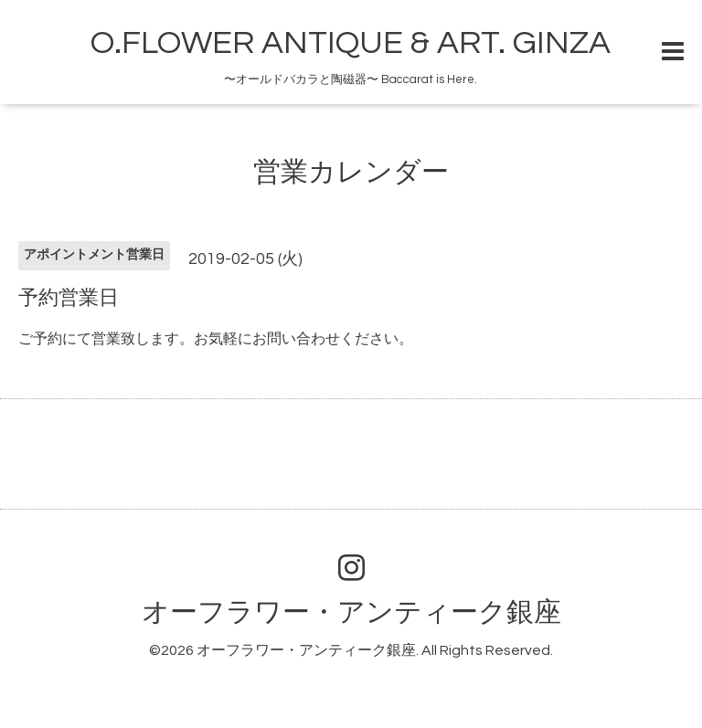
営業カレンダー (351, 172)
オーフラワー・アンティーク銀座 (351, 612)
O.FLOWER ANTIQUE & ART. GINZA (351, 43)
